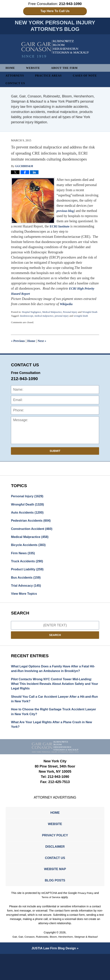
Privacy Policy (55, 856)
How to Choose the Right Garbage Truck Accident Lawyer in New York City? (52, 728)
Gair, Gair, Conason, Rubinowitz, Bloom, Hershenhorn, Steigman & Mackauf (55, 963)
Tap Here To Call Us (55, 11)
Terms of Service (51, 923)
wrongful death (87, 321)
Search (55, 647)
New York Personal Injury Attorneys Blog (55, 50)
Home (11, 69)
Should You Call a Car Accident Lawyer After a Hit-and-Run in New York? (52, 714)
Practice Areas (52, 77)
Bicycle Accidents (30, 553)
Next (45, 346)
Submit (55, 456)
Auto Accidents (29, 519)
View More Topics (25, 605)
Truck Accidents (29, 571)
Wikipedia (67, 305)
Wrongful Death (29, 510)
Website (35, 69)
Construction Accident (34, 536)
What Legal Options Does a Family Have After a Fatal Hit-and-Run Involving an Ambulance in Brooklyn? (54, 681)
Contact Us (16, 84)
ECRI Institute (61, 228)
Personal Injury (75, 313)
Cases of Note (90, 77)
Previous (19, 346)
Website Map (55, 893)
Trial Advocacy (27, 597)
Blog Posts (55, 906)
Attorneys (16, 77)
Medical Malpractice (55, 313)
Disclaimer (55, 868)
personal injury (66, 321)
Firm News (24, 562)
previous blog (66, 212)
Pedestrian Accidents (33, 528)
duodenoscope (27, 321)
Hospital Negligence (32, 313)
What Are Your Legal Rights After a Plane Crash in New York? (52, 741)
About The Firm (68, 69)
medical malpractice (46, 321)
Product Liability (29, 579)
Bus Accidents (27, 588)
